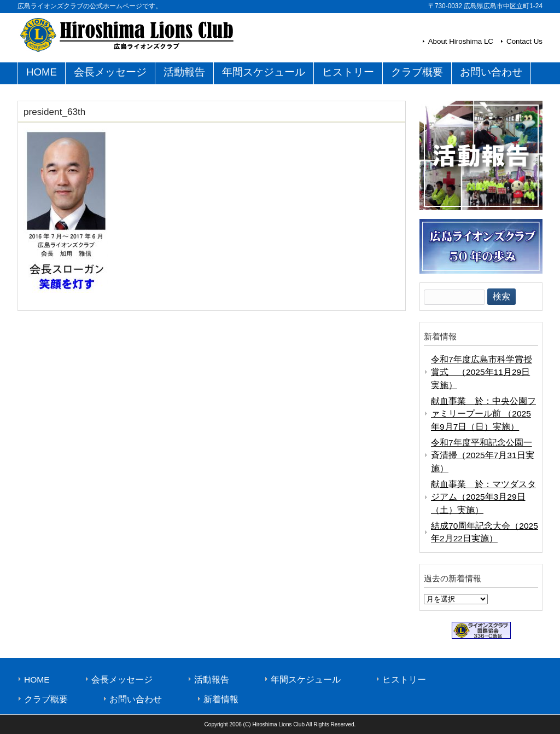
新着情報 (221, 699)
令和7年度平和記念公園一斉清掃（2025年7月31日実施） (483, 455)
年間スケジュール (306, 680)
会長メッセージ (122, 680)
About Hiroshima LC (461, 41)
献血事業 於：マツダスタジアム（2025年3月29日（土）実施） (483, 497)
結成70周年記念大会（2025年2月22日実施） (485, 532)
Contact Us (524, 41)
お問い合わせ (136, 699)
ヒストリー (404, 680)
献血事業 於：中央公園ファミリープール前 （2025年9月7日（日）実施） (483, 414)
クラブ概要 (46, 699)
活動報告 (212, 680)
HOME (37, 680)
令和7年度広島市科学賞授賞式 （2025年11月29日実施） (482, 372)
